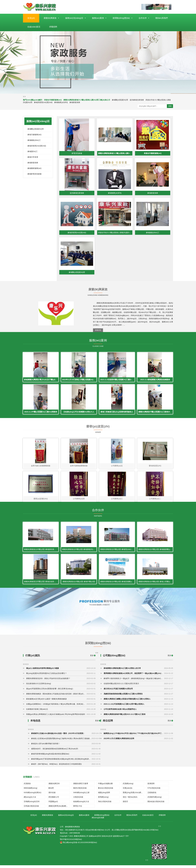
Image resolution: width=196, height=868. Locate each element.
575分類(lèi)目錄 (154, 791)
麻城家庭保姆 (75, 102)
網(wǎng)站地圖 (98, 820)
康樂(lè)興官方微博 (81, 786)
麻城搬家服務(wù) (34, 168)
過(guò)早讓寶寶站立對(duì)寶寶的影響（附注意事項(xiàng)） (61, 691)
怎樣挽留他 (152, 795)
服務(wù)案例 (98, 18)
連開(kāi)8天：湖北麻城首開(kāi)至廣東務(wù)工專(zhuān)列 (66, 751)
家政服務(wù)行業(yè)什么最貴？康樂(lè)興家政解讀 (61, 702)
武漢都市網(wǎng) (155, 800)
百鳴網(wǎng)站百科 (32, 804)
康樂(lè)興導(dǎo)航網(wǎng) (59, 809)
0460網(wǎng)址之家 (81, 795)
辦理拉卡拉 (78, 809)
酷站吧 (51, 791)
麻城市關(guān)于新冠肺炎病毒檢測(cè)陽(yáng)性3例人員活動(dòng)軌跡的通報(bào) (66, 762)
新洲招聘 (151, 786)
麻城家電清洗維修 (34, 174)
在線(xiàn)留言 (34, 27)
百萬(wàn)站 (128, 791)
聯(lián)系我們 (162, 18)
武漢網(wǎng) (128, 786)
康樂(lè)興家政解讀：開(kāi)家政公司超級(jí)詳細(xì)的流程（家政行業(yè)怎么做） (61, 696)
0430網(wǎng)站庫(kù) (32, 795)
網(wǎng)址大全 (30, 800)
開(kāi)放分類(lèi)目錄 (156, 804)
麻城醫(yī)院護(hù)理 (120, 100)
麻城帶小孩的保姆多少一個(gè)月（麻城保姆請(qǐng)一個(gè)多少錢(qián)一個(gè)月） (138, 681)
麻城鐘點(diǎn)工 (34, 140)
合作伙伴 (143, 18)
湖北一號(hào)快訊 (130, 800)
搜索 (170, 106)
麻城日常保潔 (33, 157)
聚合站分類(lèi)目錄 (106, 791)
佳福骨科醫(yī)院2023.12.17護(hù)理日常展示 (138, 686)
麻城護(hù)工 (33, 151)
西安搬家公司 (54, 800)
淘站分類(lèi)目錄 (105, 804)
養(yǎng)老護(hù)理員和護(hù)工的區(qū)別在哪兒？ (61, 676)
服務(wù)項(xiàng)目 (74, 18)
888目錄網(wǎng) (30, 791)
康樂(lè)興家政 (50, 18)
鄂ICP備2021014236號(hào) (71, 842)
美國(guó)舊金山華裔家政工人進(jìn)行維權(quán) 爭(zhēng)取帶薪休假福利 (61, 717)
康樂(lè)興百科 (54, 786)
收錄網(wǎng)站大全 (81, 804)
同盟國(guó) (53, 804)
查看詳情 (98, 331)
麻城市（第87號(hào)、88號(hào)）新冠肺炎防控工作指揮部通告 (66, 767)
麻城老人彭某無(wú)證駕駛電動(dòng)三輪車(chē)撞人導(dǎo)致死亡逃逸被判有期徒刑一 (66, 741)
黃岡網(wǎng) (103, 800)
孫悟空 (125, 804)
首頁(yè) (31, 18)
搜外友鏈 (52, 795)
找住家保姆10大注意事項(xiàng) (61, 686)
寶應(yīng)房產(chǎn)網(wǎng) (133, 795)
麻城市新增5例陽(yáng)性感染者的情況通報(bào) (66, 757)
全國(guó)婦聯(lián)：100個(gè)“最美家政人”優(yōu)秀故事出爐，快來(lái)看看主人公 (61, 707)
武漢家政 (27, 786)
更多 (169, 658)
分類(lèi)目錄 (78, 800)
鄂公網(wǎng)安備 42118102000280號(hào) (78, 845)
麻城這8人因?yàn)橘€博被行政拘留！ (66, 746)
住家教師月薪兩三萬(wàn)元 (61, 712)
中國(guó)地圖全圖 (105, 786)
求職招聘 (53, 27)
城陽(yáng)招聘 (104, 795)
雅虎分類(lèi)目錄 (80, 791)
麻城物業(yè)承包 (61, 102)
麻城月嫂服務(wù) (34, 135)
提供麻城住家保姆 (137, 100)
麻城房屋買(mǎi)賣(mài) (43, 102)
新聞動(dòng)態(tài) (121, 18)
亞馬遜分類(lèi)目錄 (31, 809)
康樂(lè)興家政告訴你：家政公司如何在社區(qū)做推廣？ (61, 681)
